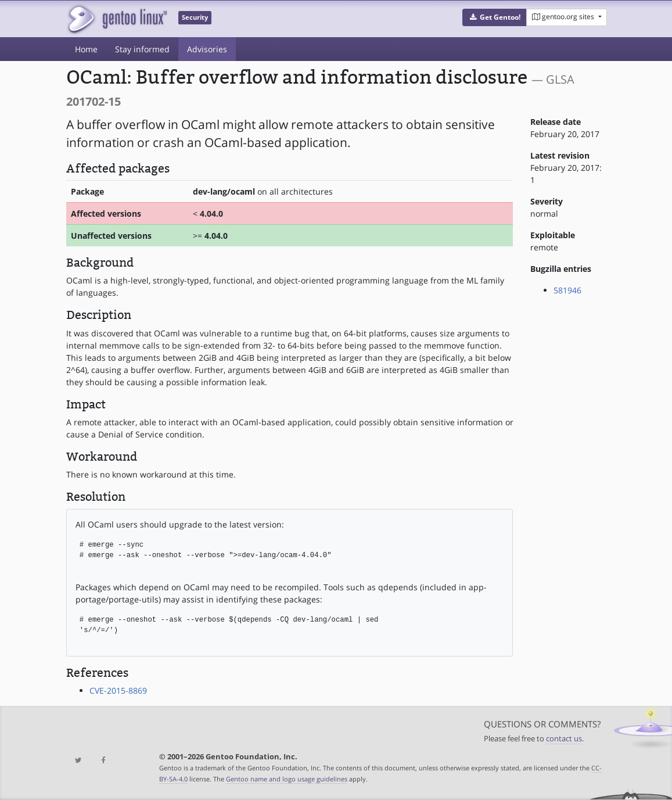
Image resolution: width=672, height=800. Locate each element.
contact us (564, 739)
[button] (495, 17)
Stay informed (142, 49)
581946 (567, 290)
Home (86, 49)
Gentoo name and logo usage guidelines (287, 779)
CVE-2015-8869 (118, 690)
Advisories (207, 49)
